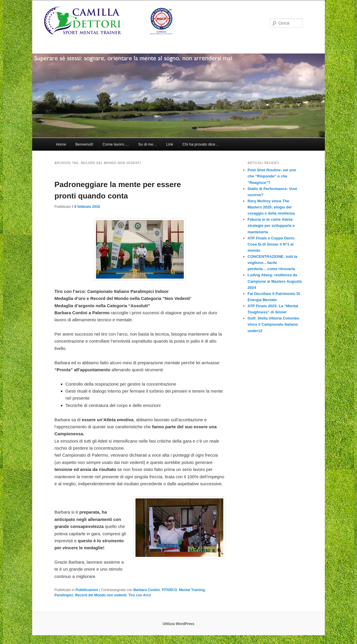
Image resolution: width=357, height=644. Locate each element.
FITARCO (169, 590)
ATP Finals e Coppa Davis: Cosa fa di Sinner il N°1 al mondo (272, 244)
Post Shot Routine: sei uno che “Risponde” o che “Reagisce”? (272, 176)
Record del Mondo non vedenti (101, 595)
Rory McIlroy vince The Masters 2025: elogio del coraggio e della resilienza (271, 207)
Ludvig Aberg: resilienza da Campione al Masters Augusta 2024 (275, 281)
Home (61, 144)
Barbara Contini (147, 590)
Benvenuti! (84, 144)
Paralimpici (64, 595)
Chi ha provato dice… (201, 144)
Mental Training (192, 590)
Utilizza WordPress (179, 624)
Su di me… (147, 144)
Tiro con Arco (140, 595)
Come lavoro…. (116, 144)
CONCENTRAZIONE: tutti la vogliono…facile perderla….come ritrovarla (272, 263)
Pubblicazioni (87, 590)
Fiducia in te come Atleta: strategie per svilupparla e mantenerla (271, 226)
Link (170, 144)
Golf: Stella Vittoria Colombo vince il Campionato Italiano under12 (273, 324)
